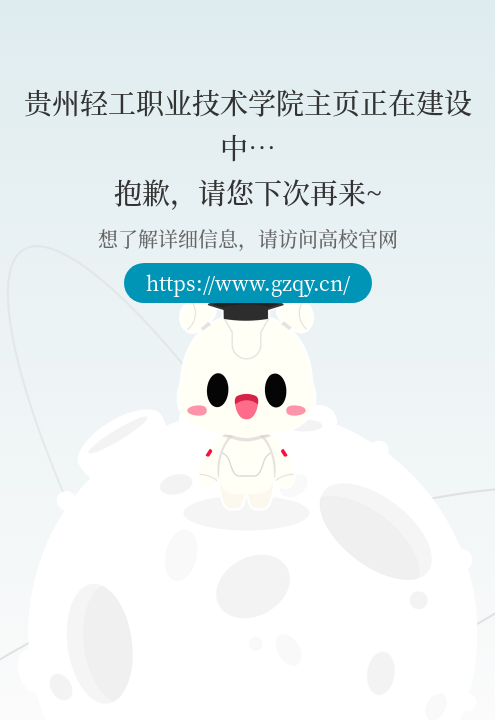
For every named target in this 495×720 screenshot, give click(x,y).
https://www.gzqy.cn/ (248, 282)
